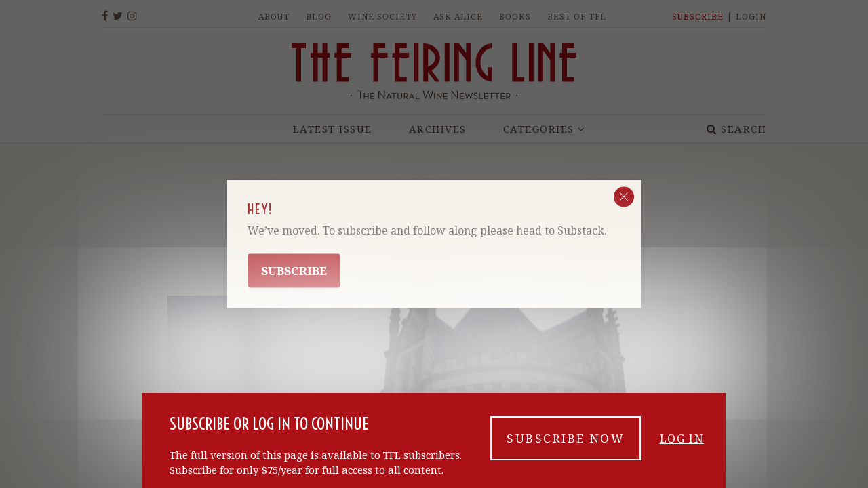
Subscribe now (566, 442)
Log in (682, 443)
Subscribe (294, 271)
